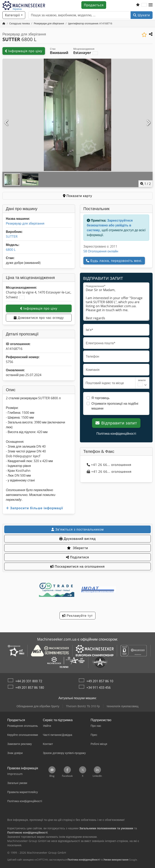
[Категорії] (14, 15)
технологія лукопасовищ (123, 706)
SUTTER (12, 236)
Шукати (142, 15)
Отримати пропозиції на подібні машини (115, 406)
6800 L (11, 250)
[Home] (19, 23)
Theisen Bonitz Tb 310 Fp (83, 706)
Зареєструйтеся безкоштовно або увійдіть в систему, (110, 225)
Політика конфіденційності (116, 433)
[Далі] (148, 123)
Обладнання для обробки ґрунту (38, 706)
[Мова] (144, 5)
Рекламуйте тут (77, 616)
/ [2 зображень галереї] (146, 184)
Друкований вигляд (78, 539)
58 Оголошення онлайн (101, 251)
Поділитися (77, 557)
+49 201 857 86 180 (30, 688)
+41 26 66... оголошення (109, 465)
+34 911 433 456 (98, 688)
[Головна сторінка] (4, 23)
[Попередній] (7, 123)
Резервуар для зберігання (25, 223)
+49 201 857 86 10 (100, 681)
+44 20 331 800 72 (29, 681)
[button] (151, 5)
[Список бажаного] (138, 5)
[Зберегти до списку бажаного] (144, 35)
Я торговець (101, 398)
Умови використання (116, 860)
